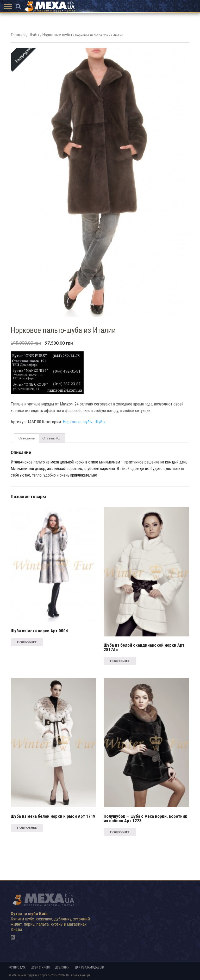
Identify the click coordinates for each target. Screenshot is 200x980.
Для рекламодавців (89, 967)
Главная (18, 35)
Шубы (34, 35)
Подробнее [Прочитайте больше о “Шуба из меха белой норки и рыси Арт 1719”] (27, 828)
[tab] (27, 438)
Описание (27, 438)
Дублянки (62, 967)
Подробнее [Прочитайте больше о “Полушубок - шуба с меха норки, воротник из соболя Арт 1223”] (120, 832)
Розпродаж (17, 967)
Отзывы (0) (51, 438)
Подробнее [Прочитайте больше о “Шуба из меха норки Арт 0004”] (27, 642)
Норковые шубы (57, 35)
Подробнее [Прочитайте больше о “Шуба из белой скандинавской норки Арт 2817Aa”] (120, 661)
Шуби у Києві (40, 967)
